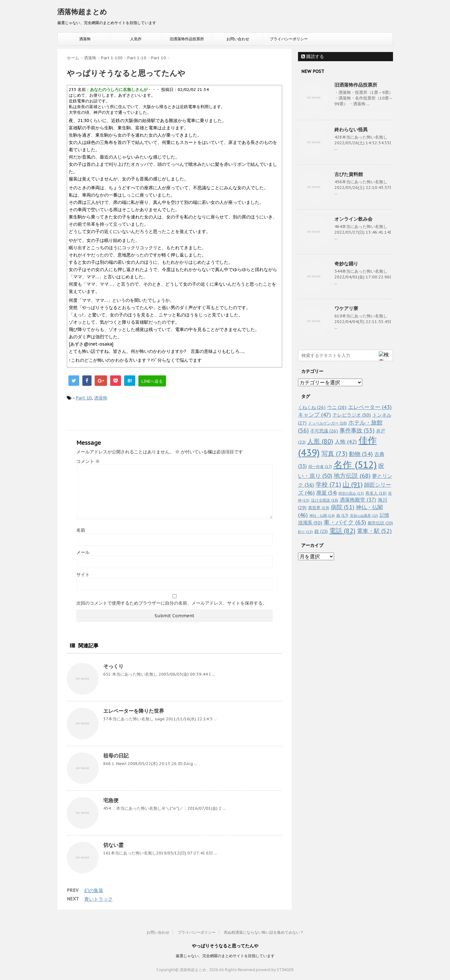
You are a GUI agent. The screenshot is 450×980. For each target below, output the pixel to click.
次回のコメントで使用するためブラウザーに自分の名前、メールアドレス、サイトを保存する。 (172, 603)
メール (83, 552)
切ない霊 (113, 845)
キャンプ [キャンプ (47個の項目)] (314, 415)
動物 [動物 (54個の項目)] (361, 454)
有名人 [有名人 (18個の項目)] (376, 493)
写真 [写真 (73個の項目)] (334, 454)
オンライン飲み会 (353, 219)
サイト (83, 574)
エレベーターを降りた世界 (134, 711)
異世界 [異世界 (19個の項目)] (319, 508)
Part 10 (84, 398)
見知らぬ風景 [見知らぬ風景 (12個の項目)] (364, 516)
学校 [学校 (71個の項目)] (328, 484)
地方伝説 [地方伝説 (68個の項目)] (352, 475)
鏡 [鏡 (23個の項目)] (321, 531)
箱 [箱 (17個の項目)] (342, 515)
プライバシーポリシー (289, 39)
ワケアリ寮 (346, 308)
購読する (313, 56)
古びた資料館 (349, 174)
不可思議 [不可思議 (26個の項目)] (324, 431)
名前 (81, 530)
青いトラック (98, 899)
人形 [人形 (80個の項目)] (320, 441)
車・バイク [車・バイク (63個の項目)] (345, 522)
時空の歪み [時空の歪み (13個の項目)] (351, 493)
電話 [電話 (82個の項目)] (342, 531)
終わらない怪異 (351, 130)
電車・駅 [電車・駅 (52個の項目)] (374, 531)
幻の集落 (94, 890)
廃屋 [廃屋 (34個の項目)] (327, 493)
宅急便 (111, 800)
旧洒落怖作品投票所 (187, 39)
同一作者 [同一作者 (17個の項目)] (320, 466)
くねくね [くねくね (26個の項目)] (312, 407)
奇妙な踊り (346, 264)
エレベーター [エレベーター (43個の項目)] (370, 407)
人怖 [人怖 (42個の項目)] (346, 442)
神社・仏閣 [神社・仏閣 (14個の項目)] (322, 515)
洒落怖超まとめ (82, 12)
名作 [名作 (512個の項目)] (355, 464)
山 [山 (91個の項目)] (353, 484)
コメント (88, 461)
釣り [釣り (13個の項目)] (305, 532)
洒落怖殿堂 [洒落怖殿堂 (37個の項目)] (358, 500)
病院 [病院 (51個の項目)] (343, 507)
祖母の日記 (116, 756)
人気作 (136, 39)
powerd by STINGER (275, 970)
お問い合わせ (238, 39)
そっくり (113, 666)
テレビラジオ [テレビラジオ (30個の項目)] (352, 415)
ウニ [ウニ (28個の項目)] (337, 407)
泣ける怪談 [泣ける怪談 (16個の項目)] (325, 500)
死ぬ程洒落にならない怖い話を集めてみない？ (264, 932)
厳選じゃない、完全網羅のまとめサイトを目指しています (225, 956)
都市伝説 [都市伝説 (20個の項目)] (380, 523)
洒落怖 (85, 39)
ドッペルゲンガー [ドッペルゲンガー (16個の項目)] (327, 423)
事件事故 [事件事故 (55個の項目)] (357, 430)
